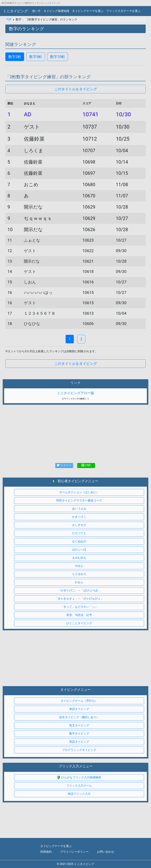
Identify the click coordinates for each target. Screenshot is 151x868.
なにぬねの (79, 541)
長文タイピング (79, 725)
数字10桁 (57, 57)
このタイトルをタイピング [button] (76, 89)
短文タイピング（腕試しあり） (79, 717)
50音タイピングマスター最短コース (79, 500)
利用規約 (46, 852)
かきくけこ (79, 517)
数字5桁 (36, 57)
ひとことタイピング (79, 623)
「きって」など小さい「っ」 (79, 607)
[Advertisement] (75, 657)
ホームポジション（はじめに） (79, 492)
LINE (86, 465)
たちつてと (79, 533)
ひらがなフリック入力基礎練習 (79, 778)
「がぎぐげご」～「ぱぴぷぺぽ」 (79, 590)
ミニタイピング (15, 11)
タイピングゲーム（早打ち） (79, 701)
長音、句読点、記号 (79, 615)
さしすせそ (79, 525)
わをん (79, 582)
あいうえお (79, 509)
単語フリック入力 (79, 794)
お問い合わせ (106, 852)
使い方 (36, 11)
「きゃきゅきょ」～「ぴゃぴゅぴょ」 (79, 599)
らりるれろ (79, 574)
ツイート (64, 465)
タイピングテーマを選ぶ (88, 11)
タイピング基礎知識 (56, 11)
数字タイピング (79, 733)
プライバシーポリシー (74, 852)
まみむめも (79, 558)
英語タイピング (79, 742)
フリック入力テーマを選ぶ (123, 11)
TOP (9, 19)
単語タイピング (79, 709)
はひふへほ (79, 549)
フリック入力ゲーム (79, 786)
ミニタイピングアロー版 (75, 393)
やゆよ (79, 566)
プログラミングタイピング (79, 750)
